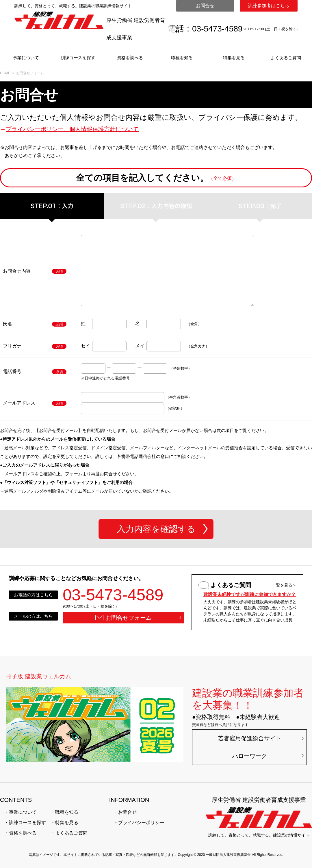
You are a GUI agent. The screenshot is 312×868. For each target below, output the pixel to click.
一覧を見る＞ (284, 585)
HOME (5, 73)
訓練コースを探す (78, 58)
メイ (140, 346)
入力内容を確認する (156, 529)
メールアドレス (19, 403)
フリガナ (12, 346)
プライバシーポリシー (141, 823)
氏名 (8, 324)
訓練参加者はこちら (269, 6)
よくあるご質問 (286, 58)
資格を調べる (130, 58)
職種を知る (182, 58)
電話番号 (12, 371)
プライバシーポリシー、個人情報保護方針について (72, 129)
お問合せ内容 (17, 271)
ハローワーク (250, 756)
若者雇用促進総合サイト (250, 738)
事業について (26, 58)
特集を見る (234, 58)
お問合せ (205, 6)
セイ (86, 346)
